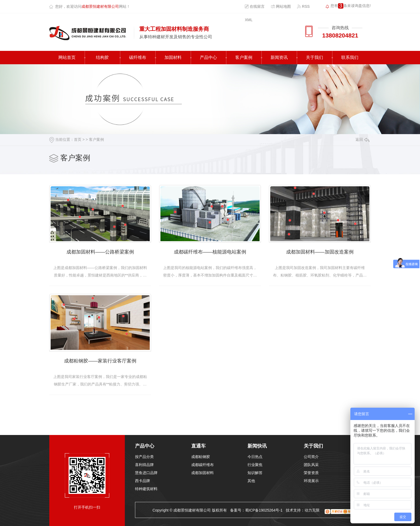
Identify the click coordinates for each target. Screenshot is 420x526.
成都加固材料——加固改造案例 (320, 252)
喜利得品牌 (144, 465)
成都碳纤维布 (202, 465)
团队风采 (311, 465)
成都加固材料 (202, 473)
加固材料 (173, 57)
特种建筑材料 (146, 489)
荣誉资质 (311, 473)
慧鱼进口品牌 (146, 473)
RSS (303, 6)
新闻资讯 (279, 57)
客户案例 (244, 57)
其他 (251, 481)
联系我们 (350, 57)
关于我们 (314, 57)
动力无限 (312, 510)
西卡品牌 (142, 481)
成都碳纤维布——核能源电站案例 (210, 252)
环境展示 (311, 481)
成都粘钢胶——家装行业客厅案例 (100, 361)
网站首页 (67, 57)
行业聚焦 (255, 465)
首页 (78, 139)
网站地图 (281, 6)
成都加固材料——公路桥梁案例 (100, 252)
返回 (362, 139)
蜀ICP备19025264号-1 (264, 510)
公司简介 (311, 457)
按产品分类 (144, 457)
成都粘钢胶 (201, 457)
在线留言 (255, 6)
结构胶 (102, 57)
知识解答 (255, 473)
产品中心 (208, 57)
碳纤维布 (138, 57)
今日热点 (255, 457)
